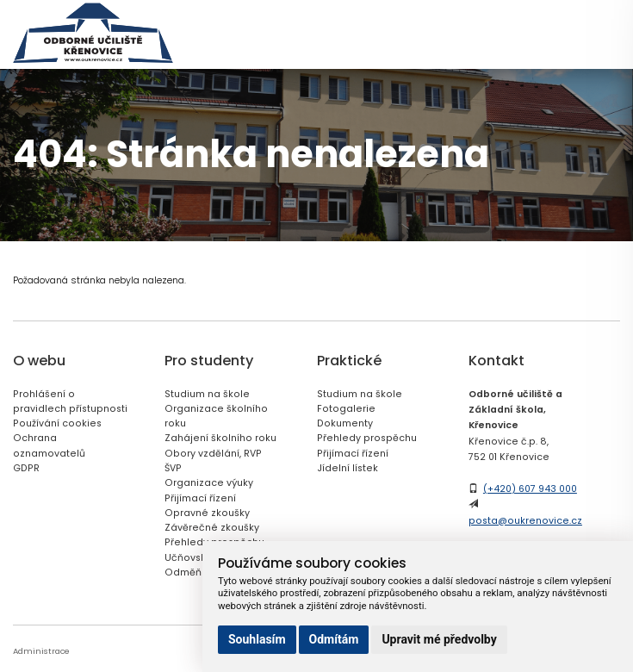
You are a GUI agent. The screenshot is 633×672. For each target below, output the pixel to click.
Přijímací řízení (200, 498)
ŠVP (173, 468)
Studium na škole (207, 394)
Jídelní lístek (348, 468)
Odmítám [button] (334, 639)
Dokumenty (345, 423)
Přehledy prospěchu (367, 438)
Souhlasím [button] (257, 639)
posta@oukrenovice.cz (525, 521)
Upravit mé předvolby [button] (439, 639)
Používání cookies (57, 423)
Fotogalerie (346, 409)
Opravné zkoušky (207, 513)
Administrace (41, 651)
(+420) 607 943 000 (530, 489)
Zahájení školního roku (220, 438)
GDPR (26, 468)
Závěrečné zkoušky (212, 528)
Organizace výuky (209, 483)
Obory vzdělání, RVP (213, 454)
